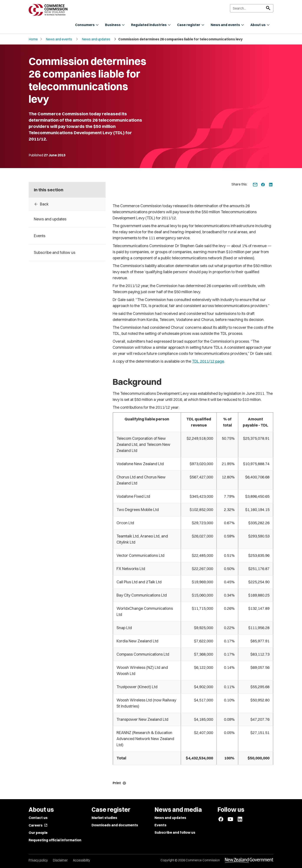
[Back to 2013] (67, 204)
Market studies (104, 818)
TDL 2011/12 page (208, 361)
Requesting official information (55, 840)
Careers (38, 825)
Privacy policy (38, 860)
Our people (38, 833)
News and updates (96, 39)
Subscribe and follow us (175, 832)
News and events (59, 39)
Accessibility (81, 860)
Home (33, 39)
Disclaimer (60, 860)
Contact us (38, 818)
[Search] (252, 8)
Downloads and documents (115, 825)
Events (160, 825)
